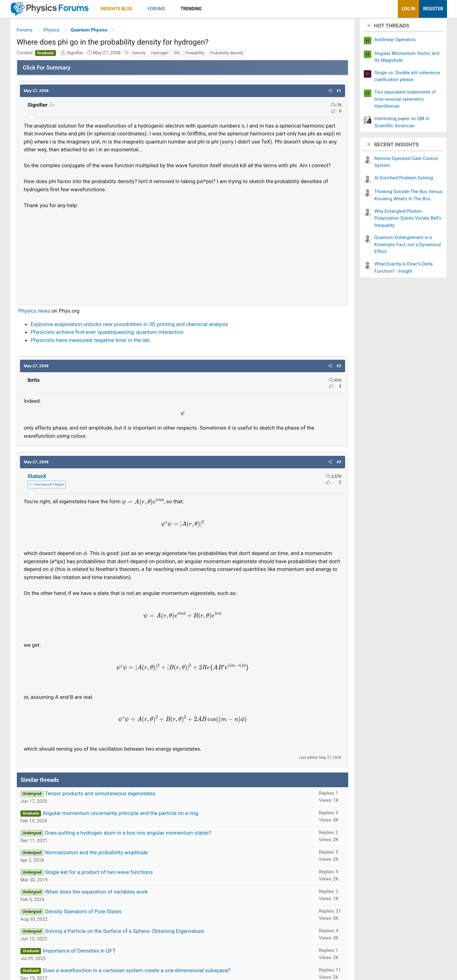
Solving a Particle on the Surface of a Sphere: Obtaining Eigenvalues (154, 957)
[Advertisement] (183, 272)
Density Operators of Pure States (113, 937)
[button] (168, 9)
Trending (221, 9)
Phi (207, 55)
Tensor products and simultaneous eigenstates (130, 819)
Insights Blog (147, 9)
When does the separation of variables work (126, 918)
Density (169, 55)
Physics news (64, 329)
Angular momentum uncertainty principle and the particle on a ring (150, 839)
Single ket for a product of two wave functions (129, 898)
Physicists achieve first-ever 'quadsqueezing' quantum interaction (137, 350)
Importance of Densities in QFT (109, 977)
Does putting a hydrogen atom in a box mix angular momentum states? (158, 859)
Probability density (257, 55)
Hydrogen (190, 55)
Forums (186, 9)
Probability (225, 55)
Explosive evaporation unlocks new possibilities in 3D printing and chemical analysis (159, 342)
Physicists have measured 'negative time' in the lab (120, 358)
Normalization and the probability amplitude (126, 878)
